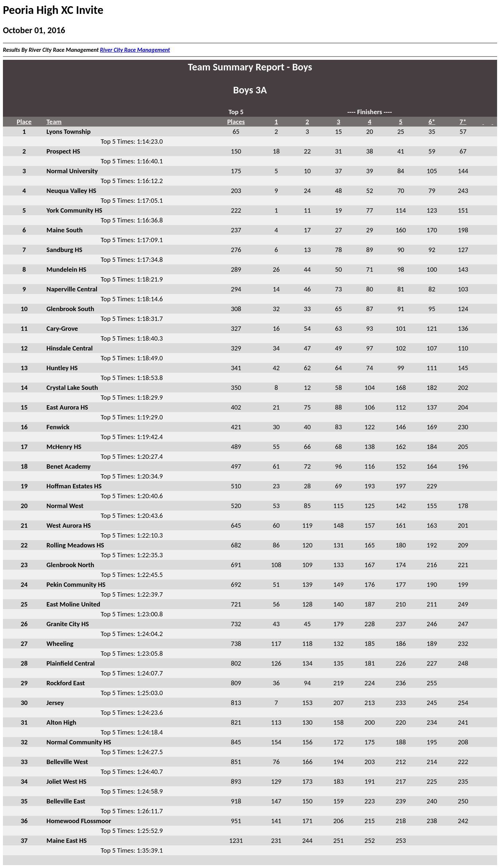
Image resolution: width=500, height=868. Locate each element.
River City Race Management (135, 50)
